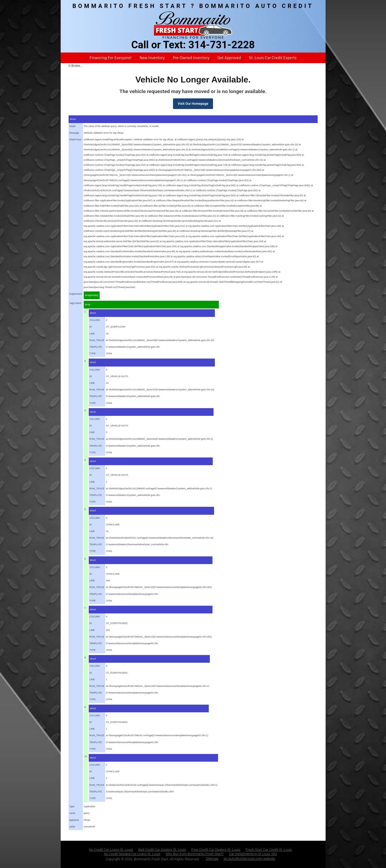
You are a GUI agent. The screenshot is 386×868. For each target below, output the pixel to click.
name (72, 813)
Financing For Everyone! (111, 58)
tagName (74, 820)
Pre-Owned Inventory (191, 58)
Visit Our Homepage (193, 104)
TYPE (93, 354)
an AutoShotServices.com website (249, 859)
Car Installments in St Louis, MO (253, 854)
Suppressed (76, 294)
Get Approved (229, 58)
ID (91, 327)
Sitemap (212, 859)
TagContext (76, 303)
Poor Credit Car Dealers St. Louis (216, 850)
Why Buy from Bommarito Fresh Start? (195, 854)
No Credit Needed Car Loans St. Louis (132, 854)
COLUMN (95, 320)
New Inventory (152, 58)
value (72, 827)
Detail (72, 126)
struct (73, 119)
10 (86, 756)
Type (72, 806)
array (88, 304)
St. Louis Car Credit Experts (273, 58)
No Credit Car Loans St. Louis (111, 850)
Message (74, 133)
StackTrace (75, 139)
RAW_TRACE (97, 340)
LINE (92, 334)
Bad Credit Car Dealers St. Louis (162, 850)
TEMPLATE (96, 347)
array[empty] (92, 295)
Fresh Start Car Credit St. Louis (269, 850)
